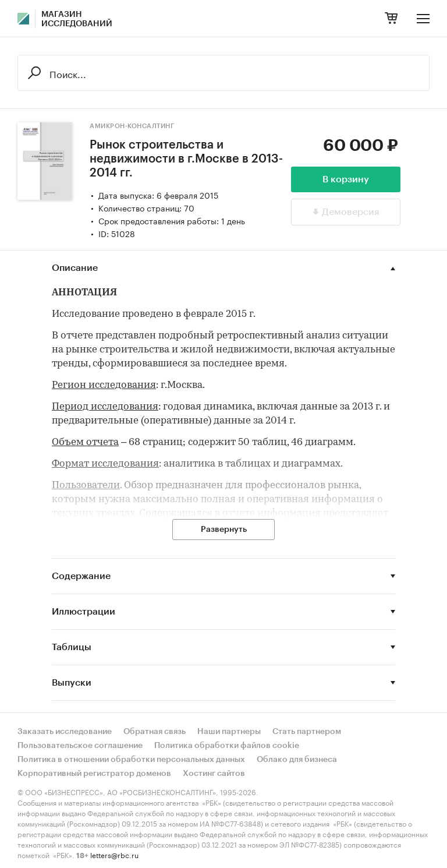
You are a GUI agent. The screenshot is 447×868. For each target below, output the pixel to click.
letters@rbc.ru (114, 854)
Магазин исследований (77, 19)
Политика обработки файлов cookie (227, 746)
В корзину (346, 179)
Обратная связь (155, 732)
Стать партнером (307, 732)
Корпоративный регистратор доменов (94, 774)
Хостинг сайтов (214, 774)
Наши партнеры (229, 732)
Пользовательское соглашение (80, 746)
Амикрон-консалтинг (132, 126)
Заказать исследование (65, 732)
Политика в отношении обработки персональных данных (131, 760)
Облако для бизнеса (297, 760)
